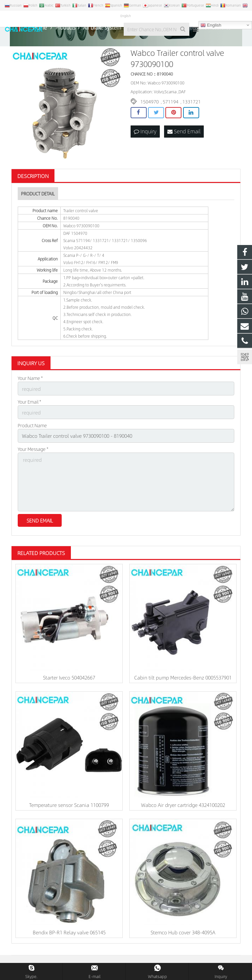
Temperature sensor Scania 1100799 (69, 806)
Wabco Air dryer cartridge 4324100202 (183, 806)
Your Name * (30, 386)
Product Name (32, 431)
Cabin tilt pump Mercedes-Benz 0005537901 (183, 679)
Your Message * (33, 454)
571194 (171, 109)
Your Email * (29, 409)
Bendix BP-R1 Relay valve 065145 (69, 934)
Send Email (184, 139)
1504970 (150, 109)
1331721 (192, 109)
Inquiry (145, 139)
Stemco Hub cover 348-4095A (183, 934)
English (211, 25)
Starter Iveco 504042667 (69, 679)
